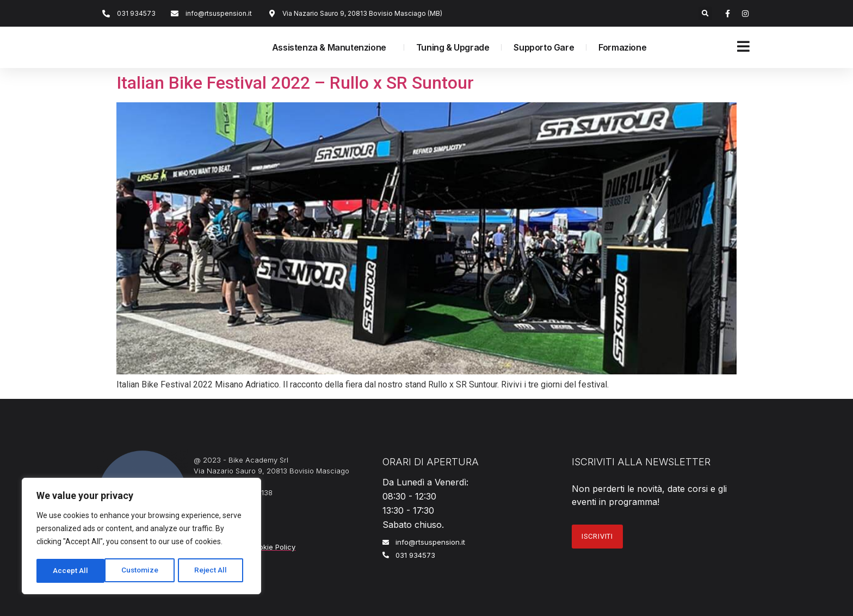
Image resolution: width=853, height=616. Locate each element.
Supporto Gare (544, 47)
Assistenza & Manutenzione (332, 47)
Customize (72, 571)
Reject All (143, 571)
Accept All (213, 571)
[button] (705, 13)
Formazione (622, 47)
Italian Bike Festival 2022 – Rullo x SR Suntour (295, 83)
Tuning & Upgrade (453, 47)
